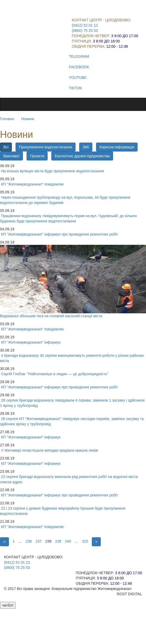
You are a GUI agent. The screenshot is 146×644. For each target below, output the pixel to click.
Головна (7, 119)
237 (39, 541)
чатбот (8, 605)
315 (85, 541)
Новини (28, 119)
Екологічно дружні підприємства (82, 156)
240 (68, 541)
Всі (6, 147)
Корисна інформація (117, 147)
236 (29, 541)
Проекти (37, 156)
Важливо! (11, 156)
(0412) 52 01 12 (85, 25)
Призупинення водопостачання (46, 147)
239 (58, 541)
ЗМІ (86, 147)
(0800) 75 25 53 (85, 31)
